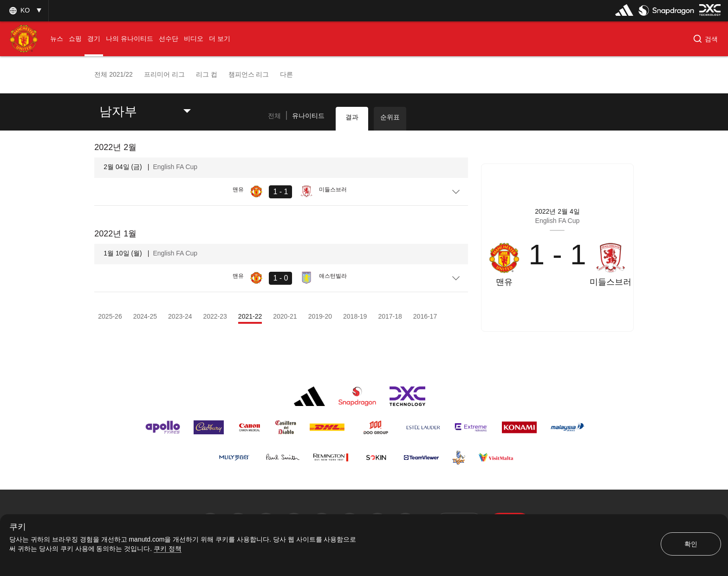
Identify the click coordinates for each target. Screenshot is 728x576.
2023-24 (180, 316)
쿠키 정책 (168, 549)
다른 (286, 74)
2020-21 (285, 316)
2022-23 (215, 316)
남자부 (118, 111)
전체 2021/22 (114, 74)
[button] (705, 39)
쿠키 (18, 527)
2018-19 (355, 316)
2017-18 (390, 316)
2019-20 (320, 316)
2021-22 (250, 316)
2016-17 (425, 316)
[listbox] (24, 10)
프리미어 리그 (164, 74)
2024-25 (145, 316)
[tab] (274, 116)
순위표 (390, 117)
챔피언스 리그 (249, 74)
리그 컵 (207, 74)
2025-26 (110, 316)
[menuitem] (57, 39)
